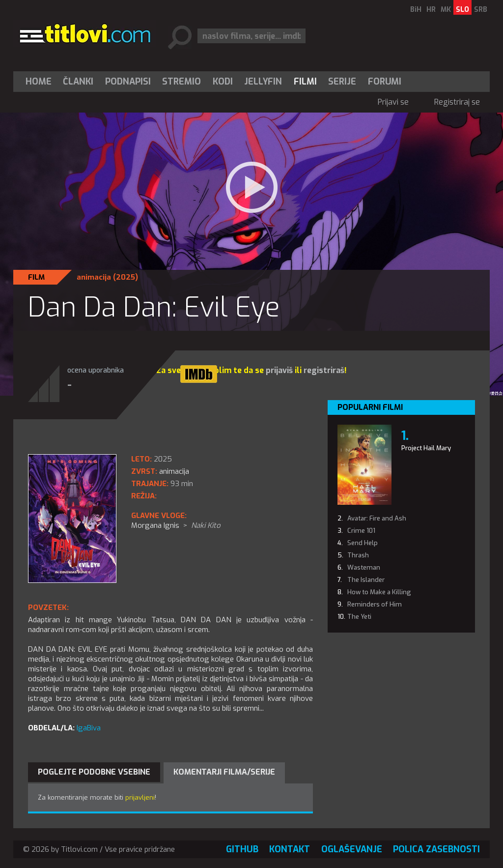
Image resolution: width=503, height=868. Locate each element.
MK (446, 10)
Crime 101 (361, 531)
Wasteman (364, 567)
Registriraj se (457, 102)
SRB (481, 10)
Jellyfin (263, 82)
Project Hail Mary (426, 448)
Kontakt (290, 849)
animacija (94, 277)
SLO (462, 10)
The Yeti (359, 617)
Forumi (385, 82)
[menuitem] (41, 82)
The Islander (366, 580)
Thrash (358, 555)
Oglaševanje (352, 849)
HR (431, 10)
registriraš (324, 370)
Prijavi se (393, 102)
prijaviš (279, 370)
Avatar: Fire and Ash (377, 518)
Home (39, 82)
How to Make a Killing (379, 592)
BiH (416, 10)
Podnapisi (128, 82)
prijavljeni (140, 797)
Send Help (363, 543)
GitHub (242, 849)
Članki (78, 82)
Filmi (305, 82)
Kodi (223, 82)
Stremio (182, 82)
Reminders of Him (375, 604)
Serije (342, 82)
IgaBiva (89, 728)
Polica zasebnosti (436, 849)
